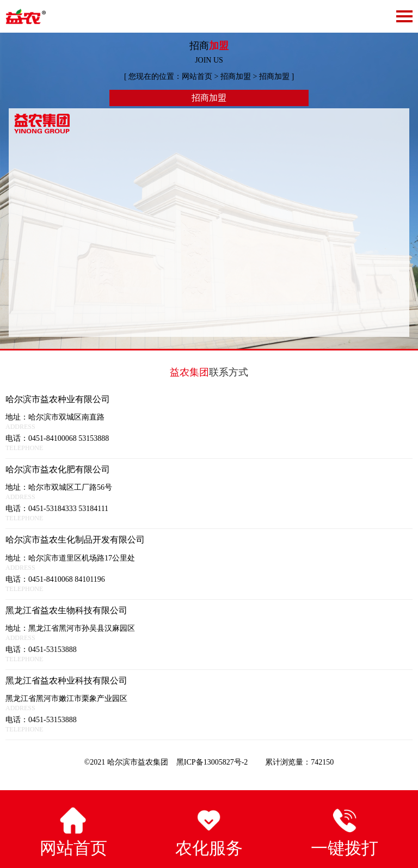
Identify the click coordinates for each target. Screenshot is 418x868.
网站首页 (197, 76)
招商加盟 (236, 76)
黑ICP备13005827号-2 (213, 762)
